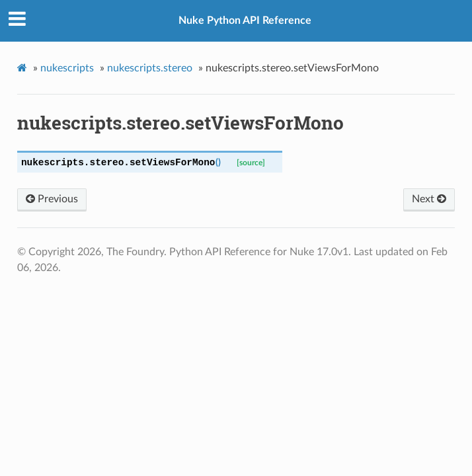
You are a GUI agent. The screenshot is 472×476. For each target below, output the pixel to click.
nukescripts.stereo (150, 68)
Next (429, 199)
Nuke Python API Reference (245, 20)
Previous (52, 199)
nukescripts (67, 68)
